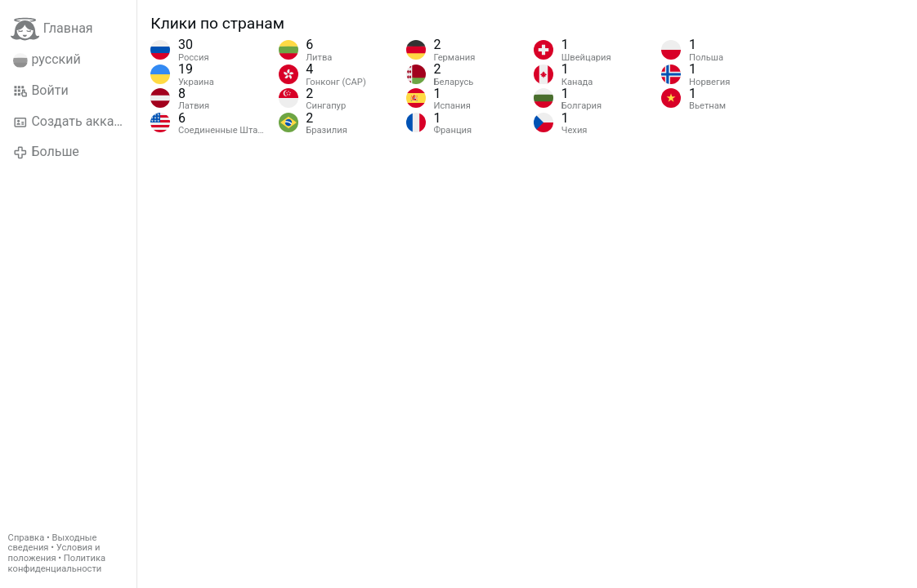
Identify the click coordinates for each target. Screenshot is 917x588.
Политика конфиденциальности (57, 563)
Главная (52, 29)
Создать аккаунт (74, 122)
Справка (27, 538)
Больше (46, 152)
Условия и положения (54, 553)
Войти (41, 91)
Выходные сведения (53, 543)
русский (47, 60)
